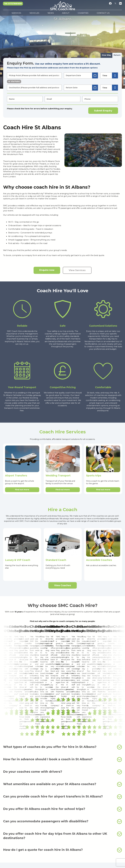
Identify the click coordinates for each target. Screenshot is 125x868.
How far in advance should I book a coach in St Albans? (63, 677)
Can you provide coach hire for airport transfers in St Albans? (63, 715)
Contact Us (89, 14)
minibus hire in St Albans (105, 794)
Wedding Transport (58, 476)
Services (34, 14)
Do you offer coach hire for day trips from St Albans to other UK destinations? (63, 753)
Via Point (14, 81)
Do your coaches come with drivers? (63, 690)
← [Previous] (6, 639)
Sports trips (94, 476)
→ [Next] (119, 639)
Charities (76, 14)
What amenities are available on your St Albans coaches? (63, 702)
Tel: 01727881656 (13, 3)
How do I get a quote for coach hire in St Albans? (63, 768)
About (65, 14)
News (56, 14)
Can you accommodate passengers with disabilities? (63, 739)
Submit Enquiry (103, 111)
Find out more (22, 490)
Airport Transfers (16, 476)
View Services (77, 270)
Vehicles (46, 14)
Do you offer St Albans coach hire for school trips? (63, 727)
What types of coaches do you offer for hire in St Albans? (63, 665)
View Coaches (63, 585)
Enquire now (47, 270)
